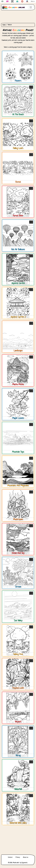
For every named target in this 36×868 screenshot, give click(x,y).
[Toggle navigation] (31, 7)
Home (4, 25)
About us (26, 857)
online (14, 7)
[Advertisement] (18, 17)
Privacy (18, 857)
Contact (10, 857)
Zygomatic (25, 863)
